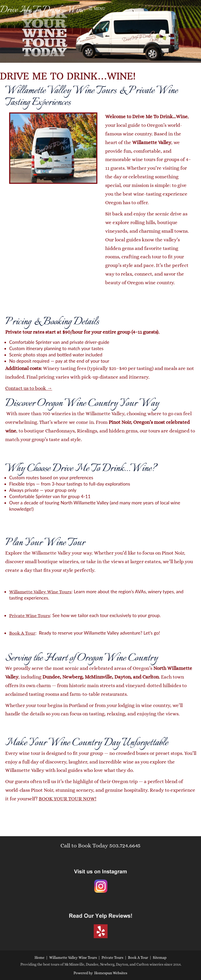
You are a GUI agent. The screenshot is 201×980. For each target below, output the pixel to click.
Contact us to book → (29, 388)
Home (40, 958)
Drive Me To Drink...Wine (42, 10)
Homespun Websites (111, 973)
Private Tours (112, 958)
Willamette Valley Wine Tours (40, 592)
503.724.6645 (125, 845)
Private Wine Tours (30, 616)
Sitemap (160, 958)
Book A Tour (22, 633)
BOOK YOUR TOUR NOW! (68, 799)
